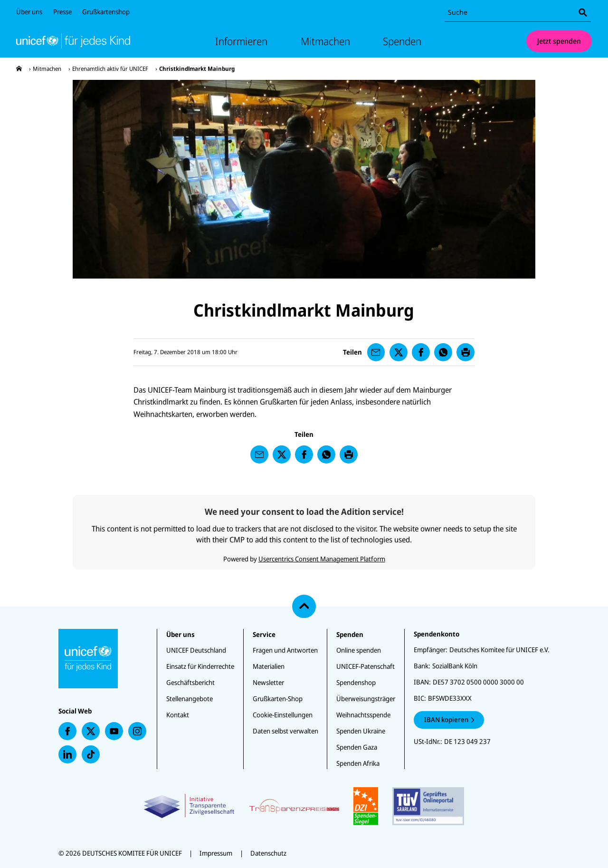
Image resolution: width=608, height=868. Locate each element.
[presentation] (19, 69)
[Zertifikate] (304, 806)
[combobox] (518, 13)
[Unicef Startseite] (73, 41)
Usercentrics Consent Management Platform (322, 559)
